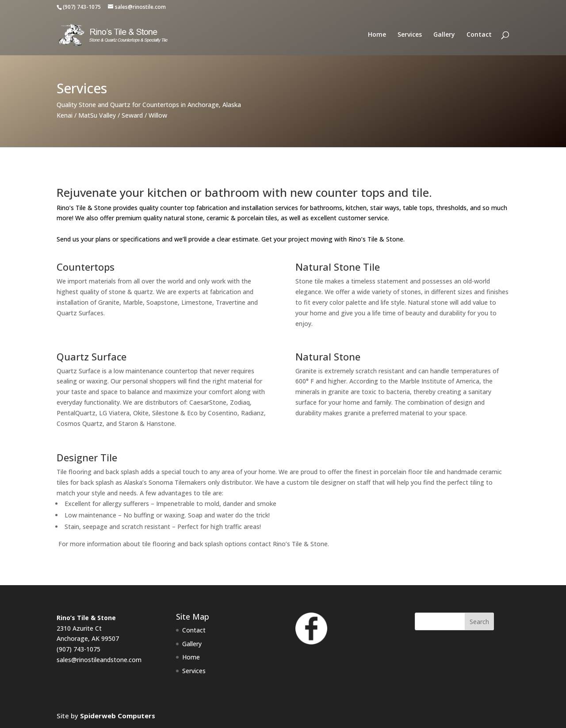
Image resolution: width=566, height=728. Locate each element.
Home (377, 35)
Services (410, 35)
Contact (479, 35)
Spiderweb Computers (118, 716)
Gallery (444, 35)
